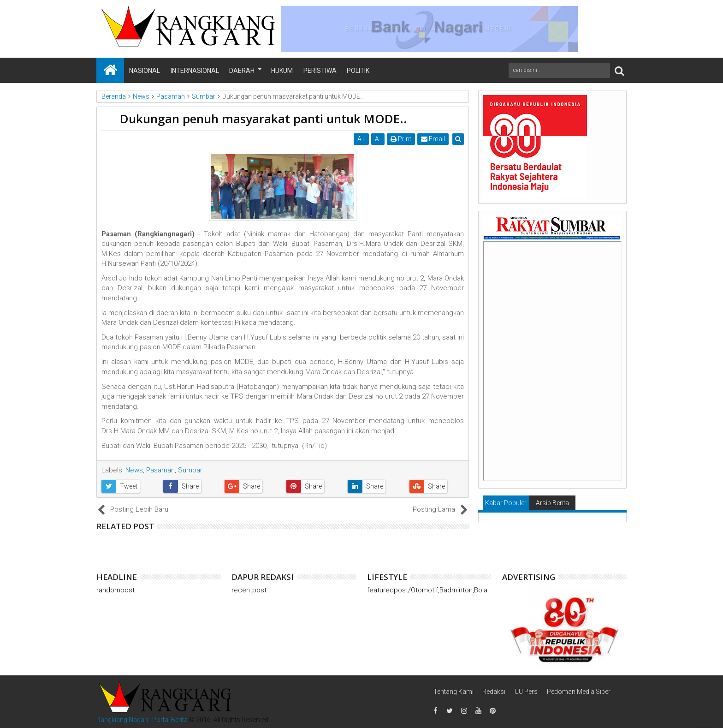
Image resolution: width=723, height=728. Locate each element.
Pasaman (160, 470)
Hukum (282, 71)
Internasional (195, 71)
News (134, 470)
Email (433, 139)
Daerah (242, 71)
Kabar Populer (506, 503)
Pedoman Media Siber (579, 692)
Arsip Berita (552, 503)
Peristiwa (320, 71)
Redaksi (494, 692)
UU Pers (526, 692)
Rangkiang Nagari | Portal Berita (142, 720)
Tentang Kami (453, 692)
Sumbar (190, 470)
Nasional (145, 71)
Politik (358, 71)
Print (401, 139)
